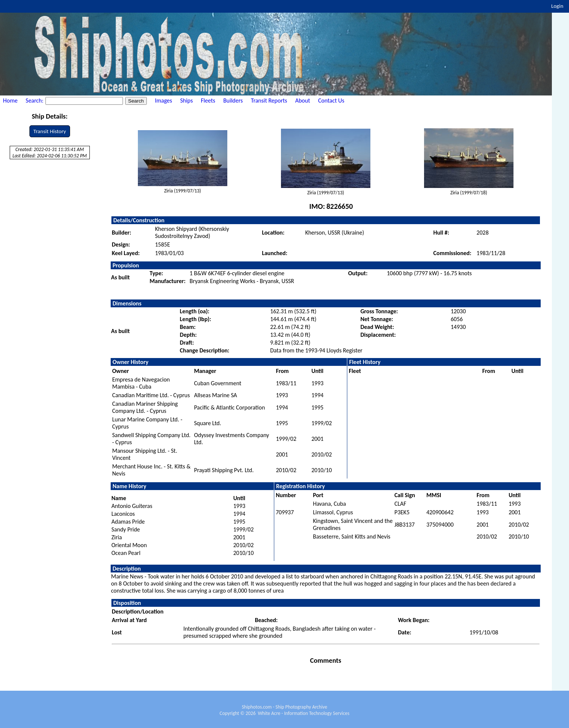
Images (164, 101)
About (303, 101)
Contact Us (331, 101)
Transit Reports (269, 101)
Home (10, 101)
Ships (186, 101)
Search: (35, 101)
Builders (233, 101)
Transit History (50, 131)
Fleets (208, 101)
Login (557, 6)
